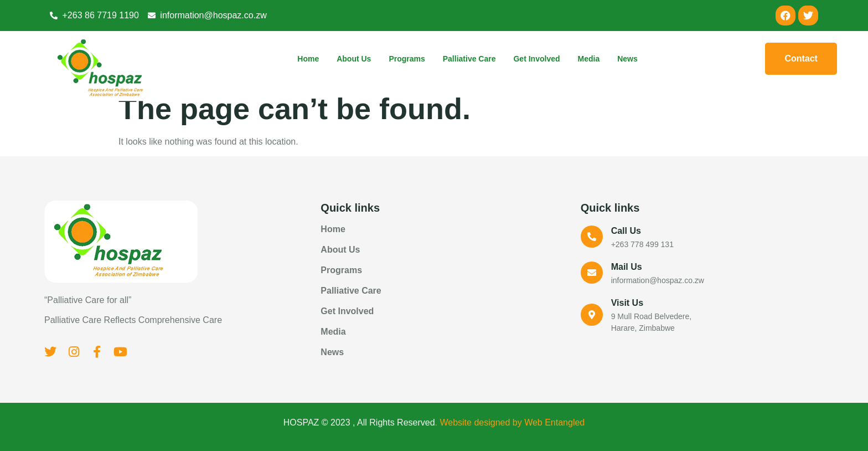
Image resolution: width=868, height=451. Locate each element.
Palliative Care (469, 59)
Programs (407, 59)
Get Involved (536, 59)
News (627, 59)
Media (589, 59)
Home (308, 59)
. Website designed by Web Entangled (510, 422)
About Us (354, 59)
